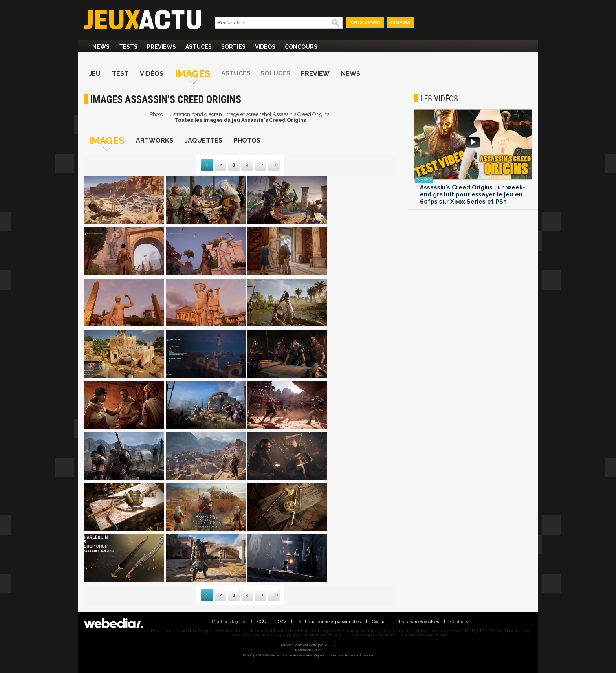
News (101, 47)
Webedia (330, 645)
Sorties (233, 47)
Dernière (269, 165)
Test (120, 74)
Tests (128, 47)
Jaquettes (203, 140)
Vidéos (265, 47)
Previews (161, 47)
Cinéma (401, 23)
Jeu (95, 74)
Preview (315, 74)
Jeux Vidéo (365, 23)
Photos (247, 140)
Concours (301, 47)
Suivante (255, 165)
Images (193, 74)
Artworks (155, 140)
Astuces (199, 47)
